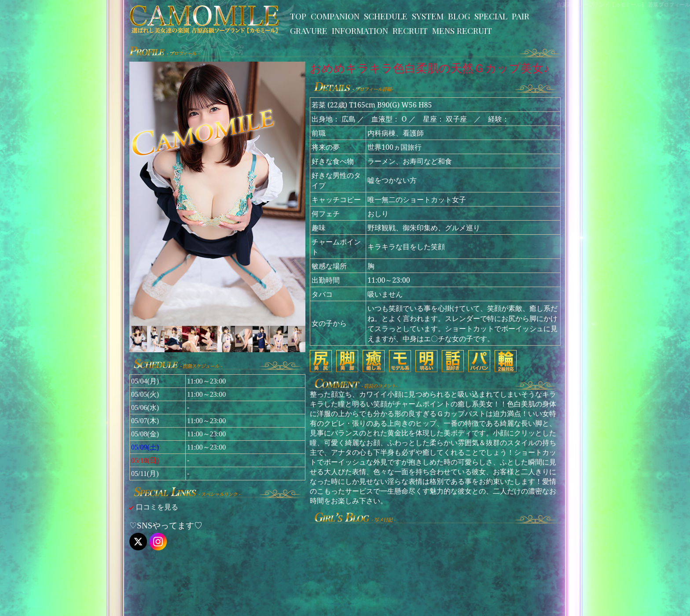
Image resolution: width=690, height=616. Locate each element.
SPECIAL (491, 16)
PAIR (521, 16)
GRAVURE (309, 30)
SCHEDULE (386, 16)
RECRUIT (410, 30)
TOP (298, 16)
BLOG (459, 16)
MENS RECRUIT (462, 30)
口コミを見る (157, 507)
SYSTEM (428, 16)
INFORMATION (360, 30)
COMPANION (335, 16)
